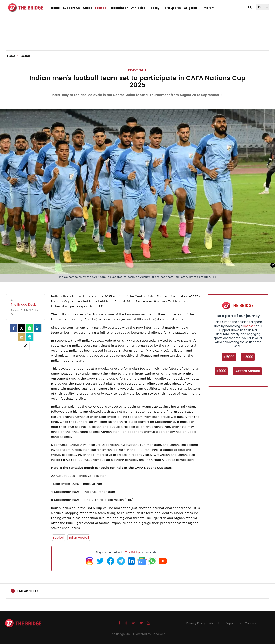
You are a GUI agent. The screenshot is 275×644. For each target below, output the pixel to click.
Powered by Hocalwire (150, 634)
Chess (88, 8)
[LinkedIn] (38, 328)
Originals (192, 8)
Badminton (120, 8)
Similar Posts (27, 591)
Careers (250, 623)
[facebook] (14, 328)
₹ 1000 (221, 371)
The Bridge (133, 552)
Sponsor (249, 326)
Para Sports (172, 8)
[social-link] (26, 346)
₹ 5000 (229, 357)
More (209, 8)
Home (55, 8)
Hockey (154, 8)
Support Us (71, 8)
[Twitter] (22, 328)
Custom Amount (247, 371)
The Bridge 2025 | (122, 634)
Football (102, 8)
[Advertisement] (137, 38)
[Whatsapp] (30, 328)
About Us (215, 623)
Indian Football (79, 538)
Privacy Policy (196, 623)
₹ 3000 (248, 357)
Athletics (138, 8)
